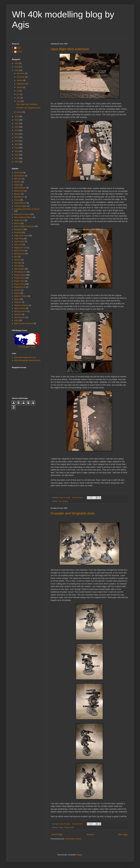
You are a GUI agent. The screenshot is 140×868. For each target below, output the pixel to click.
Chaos (61, 827)
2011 (17, 158)
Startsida (90, 835)
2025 (17, 67)
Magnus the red (20, 248)
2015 (17, 144)
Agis (19, 48)
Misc (16, 257)
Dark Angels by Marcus (23, 217)
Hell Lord (18, 245)
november (21, 77)
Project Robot (20, 278)
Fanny (20, 52)
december (21, 73)
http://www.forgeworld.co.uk (25, 357)
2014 (17, 148)
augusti (20, 87)
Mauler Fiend (19, 251)
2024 (17, 70)
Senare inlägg (57, 835)
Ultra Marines (19, 317)
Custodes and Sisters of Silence (27, 209)
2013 (17, 151)
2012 (17, 155)
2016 (17, 141)
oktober (20, 80)
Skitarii (17, 299)
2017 (17, 137)
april (19, 98)
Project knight (69, 827)
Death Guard (19, 220)
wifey (16, 320)
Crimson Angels (20, 206)
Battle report (19, 191)
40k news (18, 179)
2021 (17, 124)
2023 (17, 117)
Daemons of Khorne (22, 214)
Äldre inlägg (123, 835)
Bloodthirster (19, 197)
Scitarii (17, 293)
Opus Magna (63, 501)
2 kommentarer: (78, 497)
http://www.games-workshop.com (27, 360)
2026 (17, 63)
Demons (17, 223)
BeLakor (17, 194)
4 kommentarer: (78, 824)
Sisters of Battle (20, 296)
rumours (17, 290)
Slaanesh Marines (21, 305)
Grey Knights (19, 242)
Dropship (18, 232)
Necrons (17, 260)
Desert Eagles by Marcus (24, 226)
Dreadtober (19, 229)
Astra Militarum (20, 188)
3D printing (18, 173)
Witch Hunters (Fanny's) (24, 324)
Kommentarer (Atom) (73, 839)
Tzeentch (18, 314)
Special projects (20, 311)
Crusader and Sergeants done (73, 513)
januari (20, 112)
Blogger (79, 855)
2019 (17, 130)
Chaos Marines (20, 203)
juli (18, 91)
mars (19, 101)
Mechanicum (19, 254)
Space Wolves (20, 308)
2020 (17, 127)
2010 (17, 162)
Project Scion (19, 281)
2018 (17, 134)
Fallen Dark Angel (21, 236)
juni (18, 94)
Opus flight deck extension (70, 49)
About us (18, 182)
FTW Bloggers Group (27, 347)
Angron (17, 185)
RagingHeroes (20, 287)
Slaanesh (18, 302)
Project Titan (19, 284)
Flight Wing (19, 239)
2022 (17, 120)
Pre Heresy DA (20, 272)
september (21, 84)
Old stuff (17, 266)
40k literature (19, 176)
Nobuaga (18, 263)
